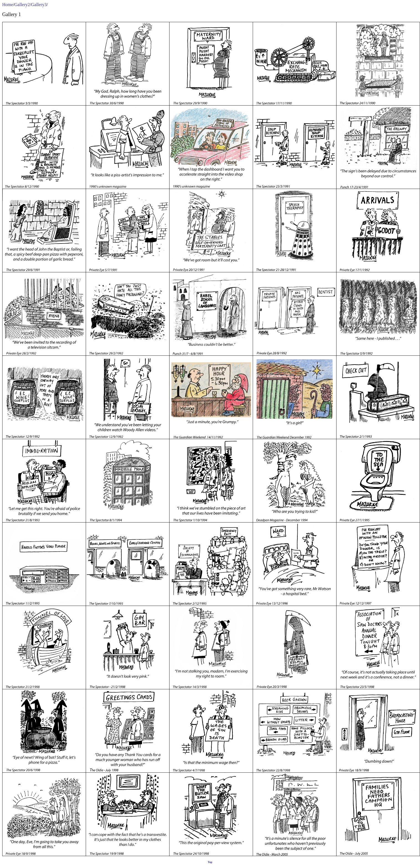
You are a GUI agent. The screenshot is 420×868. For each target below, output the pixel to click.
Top (210, 862)
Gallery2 (22, 5)
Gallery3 (39, 5)
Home (8, 5)
